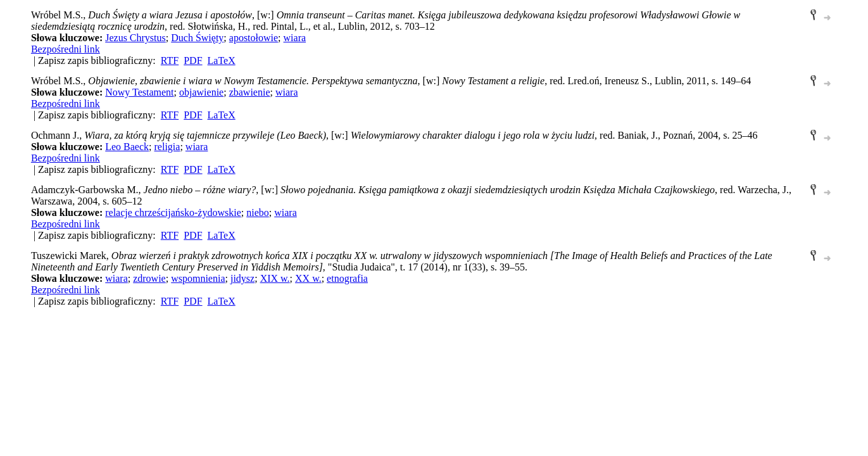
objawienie (201, 92)
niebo (258, 212)
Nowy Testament (139, 92)
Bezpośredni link (66, 49)
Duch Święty (197, 38)
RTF (170, 60)
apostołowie (254, 38)
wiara (295, 38)
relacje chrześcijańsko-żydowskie (173, 212)
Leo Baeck (127, 147)
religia (167, 147)
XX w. (308, 278)
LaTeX (222, 60)
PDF (193, 60)
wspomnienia (198, 278)
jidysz (242, 278)
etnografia (347, 278)
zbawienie (250, 92)
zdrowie (149, 278)
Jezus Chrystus (135, 38)
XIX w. (275, 278)
